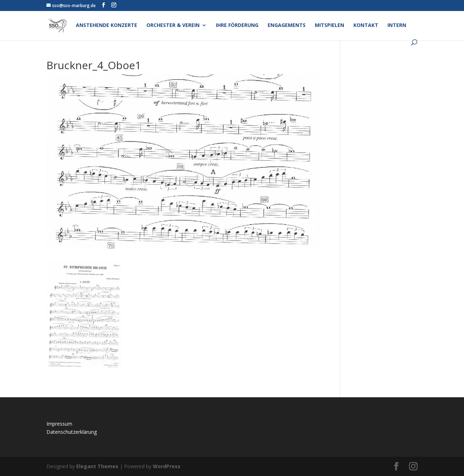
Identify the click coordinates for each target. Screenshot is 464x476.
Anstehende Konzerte (107, 26)
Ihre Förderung (237, 26)
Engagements (287, 26)
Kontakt (366, 26)
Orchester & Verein (173, 26)
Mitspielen (329, 26)
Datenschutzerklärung (72, 432)
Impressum (59, 424)
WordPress (167, 466)
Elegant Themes (97, 466)
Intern (397, 26)
